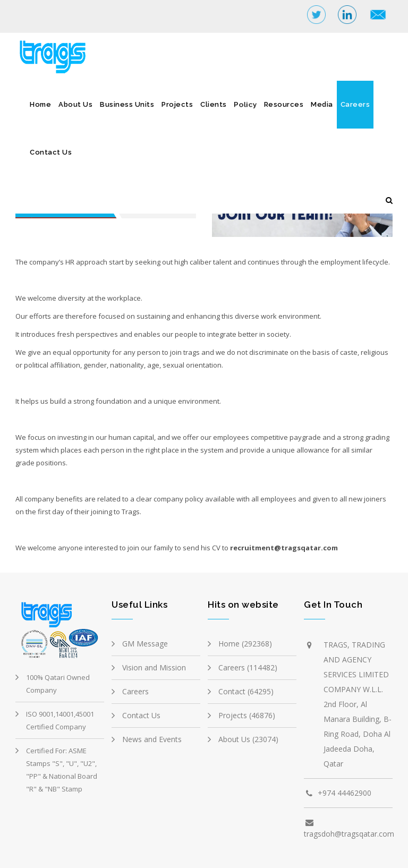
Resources (284, 104)
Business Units (127, 104)
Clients (214, 104)
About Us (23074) (248, 739)
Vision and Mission (154, 667)
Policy (245, 104)
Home (40, 104)
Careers (355, 104)
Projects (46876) (247, 715)
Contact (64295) (246, 691)
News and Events (152, 739)
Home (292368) (245, 644)
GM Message (145, 644)
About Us (75, 104)
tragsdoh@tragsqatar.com (349, 834)
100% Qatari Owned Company (58, 684)
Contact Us (51, 152)
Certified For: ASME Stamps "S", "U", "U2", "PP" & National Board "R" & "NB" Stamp (62, 770)
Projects (177, 104)
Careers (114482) (248, 667)
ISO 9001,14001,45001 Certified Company (60, 720)
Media (322, 104)
